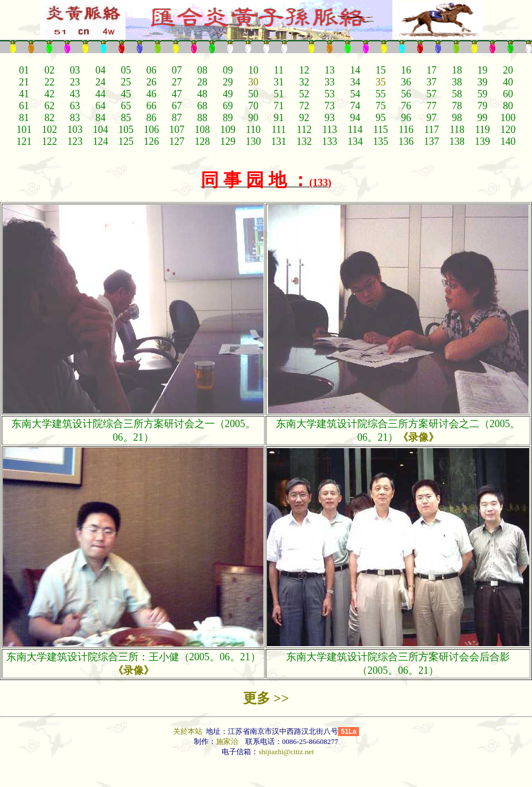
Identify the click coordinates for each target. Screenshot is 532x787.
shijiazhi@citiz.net (286, 752)
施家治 (227, 741)
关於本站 (189, 731)
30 (253, 82)
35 (380, 82)
